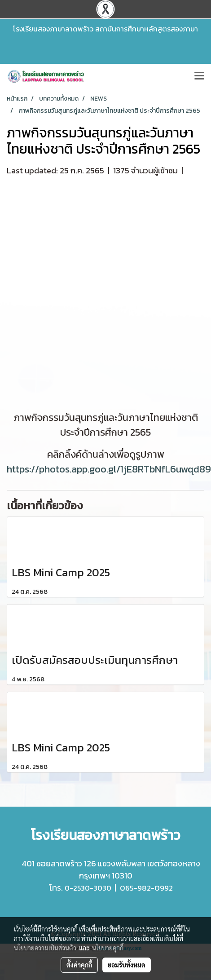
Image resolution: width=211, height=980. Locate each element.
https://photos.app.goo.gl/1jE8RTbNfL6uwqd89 (109, 469)
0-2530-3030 (88, 888)
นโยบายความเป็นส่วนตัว (45, 948)
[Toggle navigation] (199, 76)
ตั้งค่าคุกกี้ (79, 965)
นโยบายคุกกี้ (108, 948)
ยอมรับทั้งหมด (127, 965)
